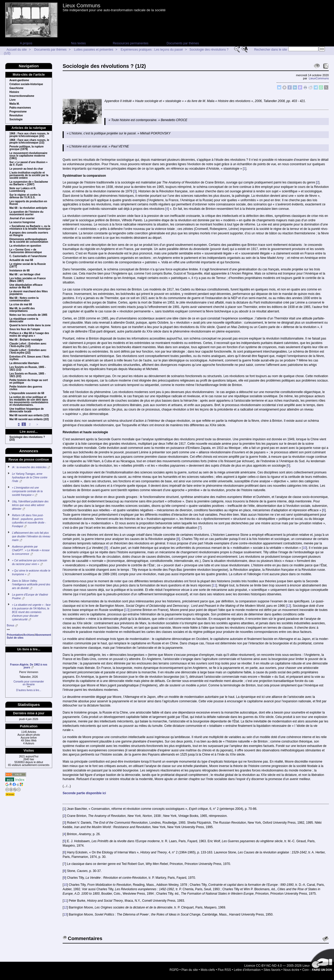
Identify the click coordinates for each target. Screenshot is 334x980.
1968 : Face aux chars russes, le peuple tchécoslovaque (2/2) (29, 135)
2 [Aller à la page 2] (30, 424)
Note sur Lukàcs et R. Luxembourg (23, 190)
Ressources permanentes (131, 43)
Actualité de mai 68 (21, 260)
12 (288, 606)
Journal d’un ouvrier (22, 218)
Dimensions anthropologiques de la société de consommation (29, 241)
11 (214, 585)
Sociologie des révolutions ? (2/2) (27, 438)
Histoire (14, 92)
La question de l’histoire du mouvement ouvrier (26, 213)
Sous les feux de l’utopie (25, 329)
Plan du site (190, 970)
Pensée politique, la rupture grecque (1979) (26, 148)
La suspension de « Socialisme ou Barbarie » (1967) (29, 183)
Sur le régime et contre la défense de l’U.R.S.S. (25, 196)
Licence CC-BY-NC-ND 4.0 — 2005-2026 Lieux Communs (285, 966)
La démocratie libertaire (24, 363)
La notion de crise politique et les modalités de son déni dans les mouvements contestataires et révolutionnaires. (29, 401)
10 (304, 548)
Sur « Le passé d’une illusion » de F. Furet (28, 164)
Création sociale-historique (26, 84)
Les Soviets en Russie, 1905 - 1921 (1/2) (28, 369)
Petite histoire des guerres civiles (26, 388)
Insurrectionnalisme (22, 96)
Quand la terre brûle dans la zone (30, 325)
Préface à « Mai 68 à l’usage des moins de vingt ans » (29, 335)
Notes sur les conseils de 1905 (28, 315)
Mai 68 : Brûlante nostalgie (26, 340)
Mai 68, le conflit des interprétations (22, 310)
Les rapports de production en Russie (28, 203)
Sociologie (16, 120)
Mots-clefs (208, 970)
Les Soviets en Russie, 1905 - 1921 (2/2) (28, 375)
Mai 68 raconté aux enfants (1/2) (29, 415)
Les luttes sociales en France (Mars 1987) (28, 280)
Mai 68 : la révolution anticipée (28, 208)
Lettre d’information (247, 970)
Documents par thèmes (183, 43)
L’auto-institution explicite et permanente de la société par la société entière (29, 175)
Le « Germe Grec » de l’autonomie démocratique (26, 251)
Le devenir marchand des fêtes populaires (29, 293)
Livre (13, 100)
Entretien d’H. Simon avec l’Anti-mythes (29, 358)
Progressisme (18, 112)
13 (127, 610)
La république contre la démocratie (24, 320)
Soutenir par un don (321, 962)
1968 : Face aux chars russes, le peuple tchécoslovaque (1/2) (29, 141)
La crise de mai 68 (21, 305)
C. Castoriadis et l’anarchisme (28, 256)
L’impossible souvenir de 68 (27, 393)
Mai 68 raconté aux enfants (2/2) (29, 419)
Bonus (10, 625)
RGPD (174, 970)
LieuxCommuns (319, 78)
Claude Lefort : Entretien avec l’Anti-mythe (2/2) (28, 352)
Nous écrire (291, 970)
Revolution (16, 116)
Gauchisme (16, 88)
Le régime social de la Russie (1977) (28, 265)
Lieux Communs (82, 5)
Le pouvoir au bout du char (26, 169)
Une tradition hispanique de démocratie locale (27, 410)
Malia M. (14, 104)
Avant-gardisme (19, 80)
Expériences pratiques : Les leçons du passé (152, 50)
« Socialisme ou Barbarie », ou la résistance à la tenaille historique (30, 228)
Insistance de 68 (19, 271)
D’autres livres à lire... (29, 690)
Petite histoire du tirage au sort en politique (29, 382)
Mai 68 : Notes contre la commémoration (24, 299)
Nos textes (78, 43)
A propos (26, 43)
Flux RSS (225, 970)
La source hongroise (22, 222)
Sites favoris (272, 970)
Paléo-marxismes (20, 108)
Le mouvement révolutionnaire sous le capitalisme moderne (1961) (28, 156)
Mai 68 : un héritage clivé (25, 275)
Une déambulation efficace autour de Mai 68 (26, 286)
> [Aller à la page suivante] (37, 424)
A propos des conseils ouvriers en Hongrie (29, 234)
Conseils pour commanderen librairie (29, 683)
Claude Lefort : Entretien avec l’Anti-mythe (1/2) (28, 345)
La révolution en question (25, 246)
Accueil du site (17, 50)
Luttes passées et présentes (94, 50)
